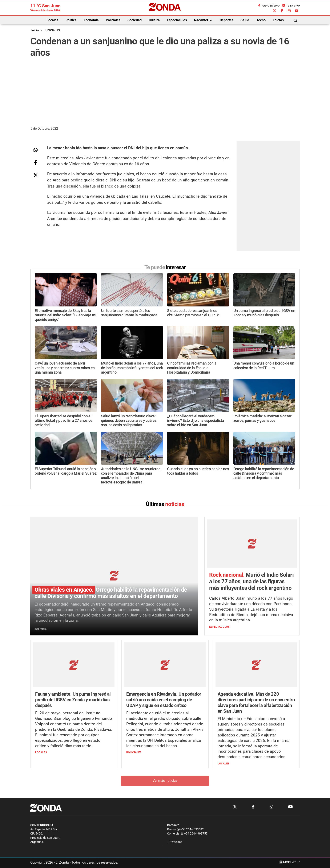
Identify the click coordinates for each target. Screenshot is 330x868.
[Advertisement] (165, 91)
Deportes (227, 20)
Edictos (278, 20)
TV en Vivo (291, 6)
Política (71, 20)
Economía (91, 20)
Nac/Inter (204, 20)
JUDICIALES (52, 30)
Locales (52, 20)
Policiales (113, 20)
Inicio (35, 30)
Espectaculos (177, 20)
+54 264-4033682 (190, 829)
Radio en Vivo (269, 6)
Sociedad (135, 20)
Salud (245, 20)
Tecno (261, 20)
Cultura (154, 20)
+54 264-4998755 (194, 834)
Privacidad (176, 842)
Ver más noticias (165, 781)
